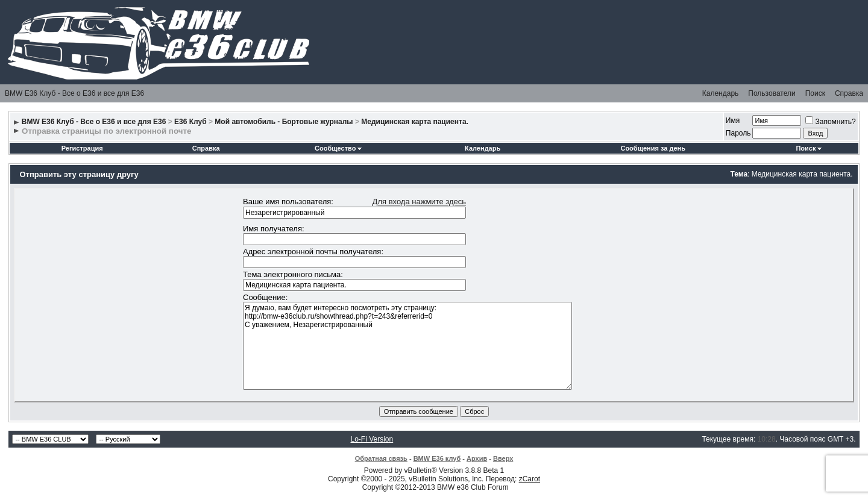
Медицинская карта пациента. (415, 122)
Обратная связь (381, 458)
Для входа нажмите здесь (419, 202)
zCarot (530, 479)
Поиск (815, 93)
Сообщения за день (653, 148)
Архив (477, 458)
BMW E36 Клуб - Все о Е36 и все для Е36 (74, 93)
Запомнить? (830, 122)
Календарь (721, 93)
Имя (733, 120)
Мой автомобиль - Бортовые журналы (284, 122)
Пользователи (772, 93)
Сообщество (338, 148)
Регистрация (82, 148)
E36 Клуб (190, 122)
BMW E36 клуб (437, 458)
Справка (849, 93)
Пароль (738, 133)
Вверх (503, 458)
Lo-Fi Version (372, 439)
